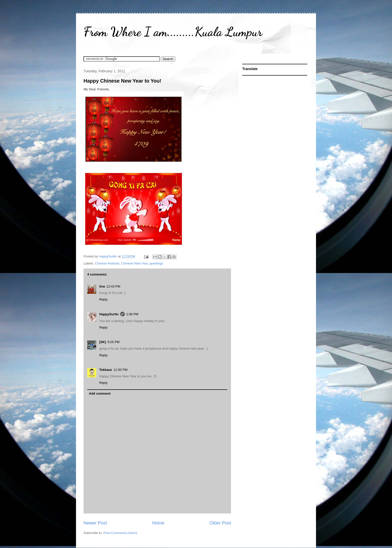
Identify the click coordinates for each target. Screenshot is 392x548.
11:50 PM (120, 370)
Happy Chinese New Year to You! (122, 81)
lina (102, 286)
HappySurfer (109, 314)
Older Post (220, 523)
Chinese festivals (107, 263)
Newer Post (95, 523)
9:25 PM (113, 342)
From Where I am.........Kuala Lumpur (173, 32)
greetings (156, 263)
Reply (103, 299)
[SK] (103, 342)
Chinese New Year (134, 263)
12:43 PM (113, 286)
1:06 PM (132, 314)
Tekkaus (106, 370)
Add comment (100, 393)
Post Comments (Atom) (120, 533)
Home (158, 523)
